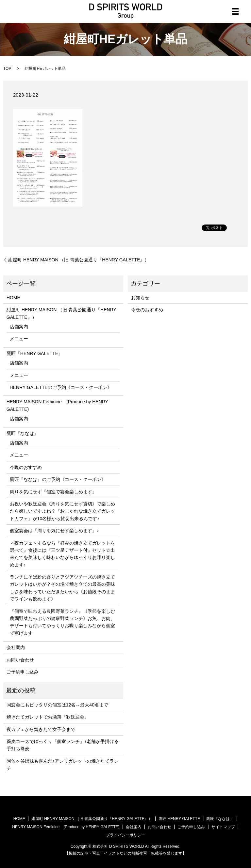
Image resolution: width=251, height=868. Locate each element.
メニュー (19, 339)
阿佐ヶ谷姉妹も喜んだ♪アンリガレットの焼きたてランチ (63, 765)
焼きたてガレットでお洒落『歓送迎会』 (48, 717)
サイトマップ (223, 827)
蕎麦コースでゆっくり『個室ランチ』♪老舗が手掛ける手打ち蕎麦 (63, 745)
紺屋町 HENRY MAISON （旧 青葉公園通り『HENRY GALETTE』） (79, 260)
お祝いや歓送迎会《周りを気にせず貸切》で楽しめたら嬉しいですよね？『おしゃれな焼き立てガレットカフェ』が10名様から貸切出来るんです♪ (62, 511)
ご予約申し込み (23, 672)
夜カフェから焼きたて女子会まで (41, 729)
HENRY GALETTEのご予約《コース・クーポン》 (61, 387)
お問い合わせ (20, 660)
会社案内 (16, 647)
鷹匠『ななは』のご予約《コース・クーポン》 (58, 479)
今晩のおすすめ (26, 467)
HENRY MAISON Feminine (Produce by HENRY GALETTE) (57, 405)
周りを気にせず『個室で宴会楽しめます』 (53, 492)
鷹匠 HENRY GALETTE (179, 819)
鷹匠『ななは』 (23, 433)
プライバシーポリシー (125, 835)
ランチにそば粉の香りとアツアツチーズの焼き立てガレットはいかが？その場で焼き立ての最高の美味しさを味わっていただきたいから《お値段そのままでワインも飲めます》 (62, 588)
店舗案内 (19, 327)
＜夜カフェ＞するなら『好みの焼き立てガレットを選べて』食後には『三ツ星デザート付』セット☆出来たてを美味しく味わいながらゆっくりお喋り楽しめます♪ (62, 554)
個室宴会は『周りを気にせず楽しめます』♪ (54, 531)
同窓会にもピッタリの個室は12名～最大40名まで (57, 705)
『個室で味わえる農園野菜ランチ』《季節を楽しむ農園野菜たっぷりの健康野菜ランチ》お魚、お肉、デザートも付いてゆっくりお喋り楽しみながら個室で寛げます (62, 622)
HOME (13, 298)
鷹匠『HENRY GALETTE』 (35, 353)
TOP (7, 69)
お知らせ (140, 298)
